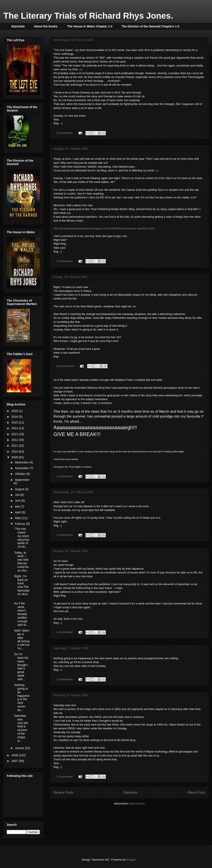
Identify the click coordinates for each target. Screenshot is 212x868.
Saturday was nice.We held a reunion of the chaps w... (21, 728)
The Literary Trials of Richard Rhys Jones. (88, 16)
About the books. (46, 26)
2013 (15, 434)
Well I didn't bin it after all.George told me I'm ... (22, 639)
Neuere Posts (63, 792)
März (19, 518)
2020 (15, 411)
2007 (15, 761)
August (20, 489)
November (22, 468)
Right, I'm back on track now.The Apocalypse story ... (22, 587)
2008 (15, 755)
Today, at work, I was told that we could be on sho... (22, 562)
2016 (15, 417)
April (18, 512)
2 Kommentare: (66, 366)
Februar (20, 524)
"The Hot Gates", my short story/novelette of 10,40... (22, 538)
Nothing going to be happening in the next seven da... (22, 697)
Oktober (21, 474)
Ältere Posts (196, 792)
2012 (15, 440)
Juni (18, 501)
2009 (15, 457)
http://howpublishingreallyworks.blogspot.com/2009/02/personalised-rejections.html (104, 228)
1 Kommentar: (65, 133)
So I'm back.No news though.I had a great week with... (21, 667)
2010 (15, 452)
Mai (18, 507)
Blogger (131, 860)
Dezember (22, 462)
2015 (15, 422)
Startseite (18, 26)
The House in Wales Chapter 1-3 (90, 26)
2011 (15, 446)
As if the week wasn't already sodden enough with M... (21, 614)
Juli (17, 495)
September (22, 480)
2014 (15, 428)
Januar (20, 748)
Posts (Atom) (137, 804)
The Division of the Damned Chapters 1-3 (150, 26)
